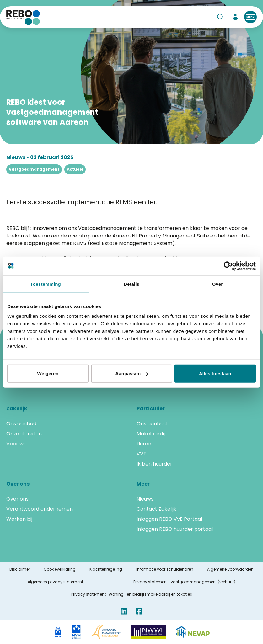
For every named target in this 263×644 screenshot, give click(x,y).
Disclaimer (20, 569)
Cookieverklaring (60, 569)
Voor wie (17, 444)
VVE (141, 454)
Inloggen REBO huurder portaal (175, 529)
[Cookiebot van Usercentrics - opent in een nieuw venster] (228, 266)
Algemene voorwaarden (230, 569)
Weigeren (48, 373)
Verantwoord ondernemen (40, 509)
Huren (144, 444)
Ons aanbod (21, 424)
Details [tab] (131, 284)
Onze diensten (24, 434)
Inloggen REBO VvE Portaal (169, 519)
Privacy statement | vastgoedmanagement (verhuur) (184, 582)
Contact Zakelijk (156, 509)
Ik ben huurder (154, 464)
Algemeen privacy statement (55, 582)
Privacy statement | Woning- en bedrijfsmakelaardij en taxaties (132, 594)
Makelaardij (151, 434)
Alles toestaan (215, 373)
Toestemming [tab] (46, 284)
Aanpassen (132, 373)
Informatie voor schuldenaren (165, 569)
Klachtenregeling (106, 569)
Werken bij (19, 519)
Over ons (17, 499)
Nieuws (145, 499)
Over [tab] (218, 284)
